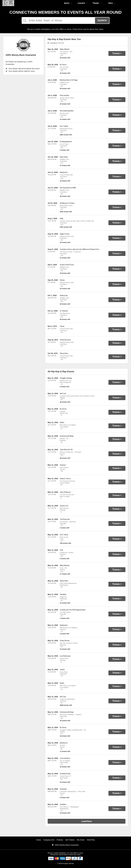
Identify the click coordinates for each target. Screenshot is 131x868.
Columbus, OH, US (56, 43)
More (112, 3)
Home (39, 840)
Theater (97, 3)
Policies (60, 840)
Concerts (83, 3)
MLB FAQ (91, 840)
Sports (68, 3)
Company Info (49, 840)
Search (102, 20)
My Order (81, 840)
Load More (86, 821)
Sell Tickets (70, 840)
